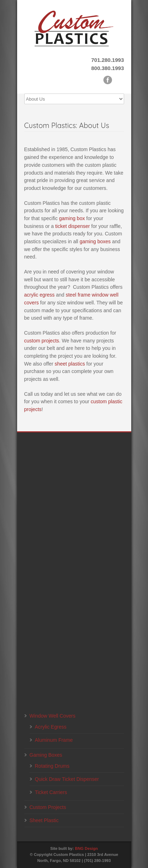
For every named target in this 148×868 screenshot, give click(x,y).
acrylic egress (40, 295)
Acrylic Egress (51, 727)
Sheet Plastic (44, 820)
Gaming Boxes (46, 755)
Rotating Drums (52, 766)
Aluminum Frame (54, 740)
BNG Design (86, 848)
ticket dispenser (73, 226)
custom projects (42, 341)
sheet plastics (70, 364)
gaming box (72, 218)
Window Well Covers (53, 716)
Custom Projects (48, 807)
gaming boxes (95, 241)
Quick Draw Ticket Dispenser (67, 779)
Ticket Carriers (51, 792)
